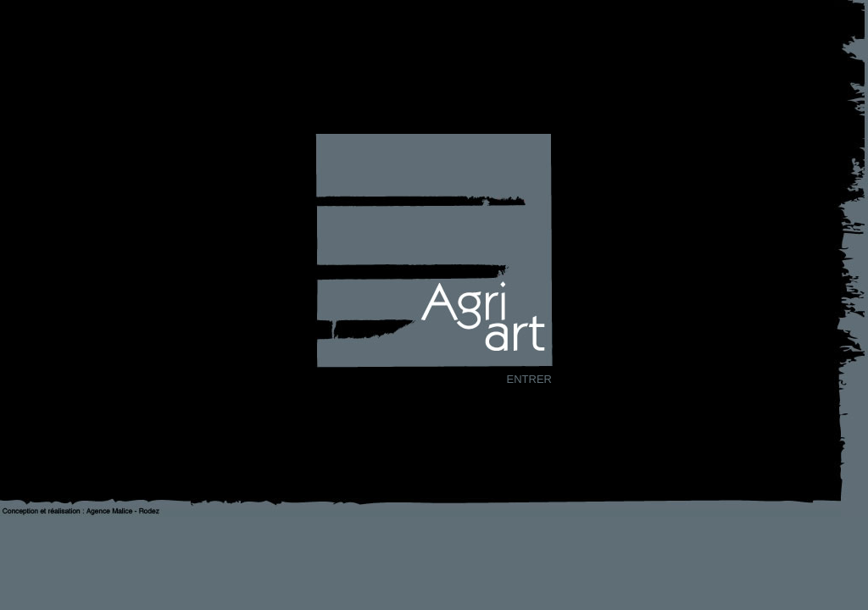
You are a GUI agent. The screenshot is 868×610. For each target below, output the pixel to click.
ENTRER (529, 379)
